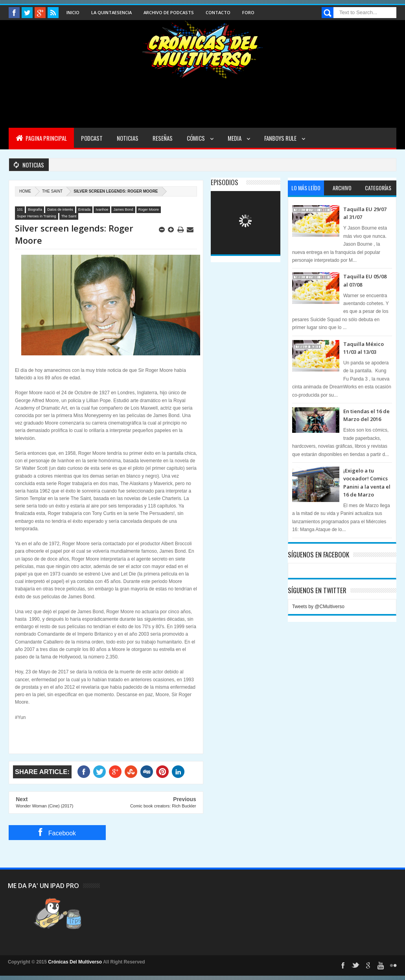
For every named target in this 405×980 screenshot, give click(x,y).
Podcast (92, 138)
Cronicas (202, 50)
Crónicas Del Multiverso (75, 962)
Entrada (85, 210)
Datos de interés (60, 210)
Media (235, 138)
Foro (248, 12)
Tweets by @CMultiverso (318, 607)
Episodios (225, 182)
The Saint (52, 191)
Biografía (35, 210)
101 (20, 210)
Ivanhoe (102, 210)
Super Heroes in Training (37, 216)
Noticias (128, 138)
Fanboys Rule (281, 138)
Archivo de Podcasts (169, 12)
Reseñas (163, 138)
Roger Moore (149, 210)
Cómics (196, 138)
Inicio (73, 12)
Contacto (218, 12)
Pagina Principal (41, 138)
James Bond (123, 210)
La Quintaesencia (111, 12)
